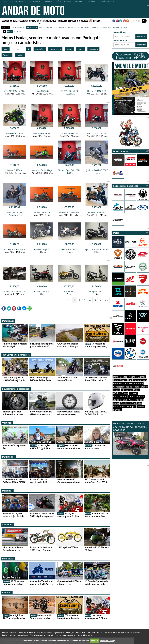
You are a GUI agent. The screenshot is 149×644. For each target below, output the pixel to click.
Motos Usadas (120, 377)
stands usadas (74, 27)
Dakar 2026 (23, 21)
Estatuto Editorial (133, 632)
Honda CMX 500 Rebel (69, 212)
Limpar (6, 49)
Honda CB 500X (42, 91)
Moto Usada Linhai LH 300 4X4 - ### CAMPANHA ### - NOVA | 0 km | (130, 438)
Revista (97, 21)
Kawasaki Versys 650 (42, 249)
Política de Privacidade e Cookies (15, 635)
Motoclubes (83, 21)
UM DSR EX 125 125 (97, 133)
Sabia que (8, 525)
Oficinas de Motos (130, 390)
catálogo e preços (18, 27)
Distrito (20, 55)
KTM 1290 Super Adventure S (14, 214)
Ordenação (40, 49)
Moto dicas (8, 559)
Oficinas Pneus (120, 393)
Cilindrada (93, 49)
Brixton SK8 (69, 292)
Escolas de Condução (131, 403)
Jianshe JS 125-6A (14, 170)
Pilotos (141, 406)
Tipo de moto (55, 49)
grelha (10, 31)
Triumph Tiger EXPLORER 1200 (69, 172)
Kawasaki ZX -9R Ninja (42, 170)
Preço (81, 49)
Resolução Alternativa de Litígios (69, 635)
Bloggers (131, 406)
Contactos (108, 632)
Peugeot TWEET (97, 292)
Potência (7, 55)
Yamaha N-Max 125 (69, 133)
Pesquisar (141, 36)
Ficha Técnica (119, 632)
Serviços (72, 21)
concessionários (60, 27)
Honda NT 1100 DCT (97, 91)
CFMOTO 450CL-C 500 (14, 91)
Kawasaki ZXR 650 (14, 133)
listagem (18, 31)
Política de (107, 641)
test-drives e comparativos (101, 27)
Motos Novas (120, 380)
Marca (69, 49)
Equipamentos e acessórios (16, 389)
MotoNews (8, 321)
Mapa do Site (88, 635)
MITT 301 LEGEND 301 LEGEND (69, 92)
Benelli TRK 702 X (42, 212)
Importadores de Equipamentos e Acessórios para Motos (129, 400)
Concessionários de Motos (126, 387)
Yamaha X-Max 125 (97, 212)
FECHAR (95, 641)
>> (106, 300)
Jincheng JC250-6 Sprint (14, 249)
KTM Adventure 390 (42, 133)
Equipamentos (50, 21)
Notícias (14, 21)
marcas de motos (46, 27)
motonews (85, 27)
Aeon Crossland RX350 (14, 292)
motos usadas (32, 27)
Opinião (33, 21)
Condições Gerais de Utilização (42, 635)
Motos (40, 21)
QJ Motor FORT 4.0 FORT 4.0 (97, 172)
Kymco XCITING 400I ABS (97, 249)
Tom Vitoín (41, 632)
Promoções (62, 21)
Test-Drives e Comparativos (16, 355)
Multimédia (9, 457)
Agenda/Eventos (137, 377)
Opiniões (7, 423)
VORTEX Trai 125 (42, 292)
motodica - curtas (120, 27)
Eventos (6, 21)
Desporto (7, 491)
